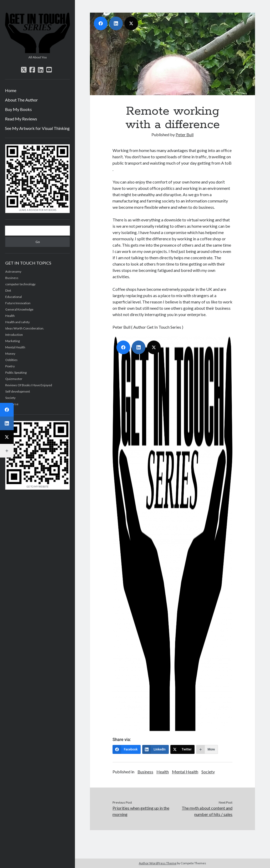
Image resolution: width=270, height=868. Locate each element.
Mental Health (15, 347)
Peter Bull (185, 134)
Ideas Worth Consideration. (25, 328)
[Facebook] (127, 749)
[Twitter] (183, 749)
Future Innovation (18, 303)
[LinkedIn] (156, 749)
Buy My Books (18, 109)
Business (145, 772)
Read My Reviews (21, 119)
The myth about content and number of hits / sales (207, 811)
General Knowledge (19, 309)
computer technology (20, 284)
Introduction (14, 335)
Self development (18, 391)
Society (208, 772)
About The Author (21, 100)
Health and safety (17, 322)
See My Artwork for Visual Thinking (37, 128)
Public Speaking (16, 372)
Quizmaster (14, 379)
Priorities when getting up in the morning (141, 811)
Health (163, 772)
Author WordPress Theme (158, 863)
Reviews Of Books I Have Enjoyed (29, 385)
